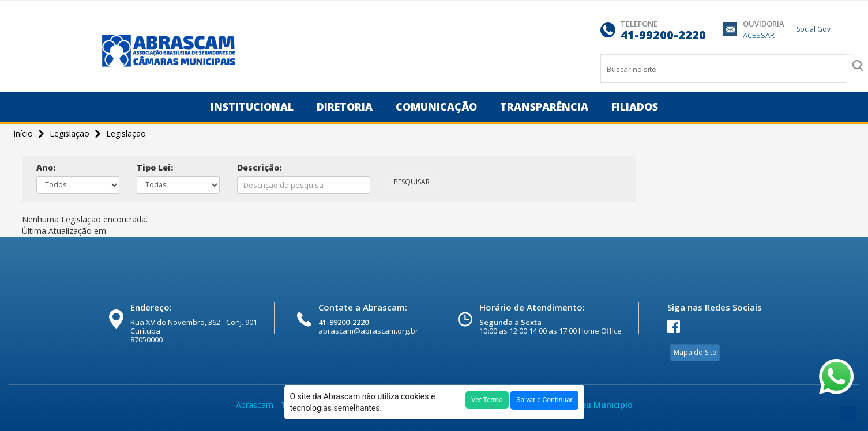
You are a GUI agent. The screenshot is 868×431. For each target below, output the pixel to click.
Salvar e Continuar (544, 400)
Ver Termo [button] (487, 400)
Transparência (544, 107)
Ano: (46, 167)
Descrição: (259, 167)
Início (24, 133)
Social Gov (813, 29)
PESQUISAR (412, 182)
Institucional (252, 107)
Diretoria (345, 107)
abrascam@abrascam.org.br (368, 331)
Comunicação (436, 107)
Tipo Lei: (155, 167)
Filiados (635, 107)
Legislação (126, 133)
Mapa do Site (695, 352)
